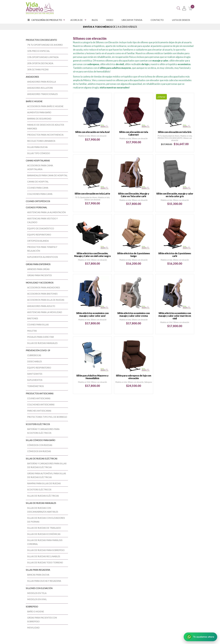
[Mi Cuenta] (184, 8)
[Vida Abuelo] (40, 8)
